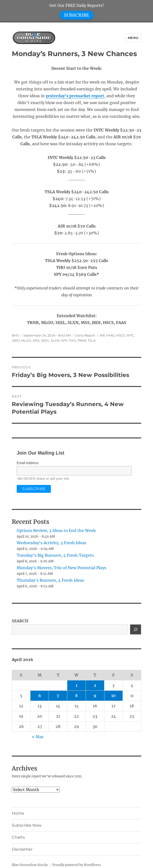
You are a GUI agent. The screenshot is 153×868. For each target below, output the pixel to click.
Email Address (28, 463)
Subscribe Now (27, 825)
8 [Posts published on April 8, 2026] (76, 696)
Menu (133, 38)
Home (18, 813)
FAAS (111, 335)
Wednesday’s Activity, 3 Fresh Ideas (51, 543)
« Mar (38, 737)
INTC (130, 335)
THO (72, 340)
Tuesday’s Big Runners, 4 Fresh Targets (55, 555)
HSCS (121, 335)
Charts (18, 837)
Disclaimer (22, 849)
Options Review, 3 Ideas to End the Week (56, 530)
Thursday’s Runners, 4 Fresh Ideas (50, 580)
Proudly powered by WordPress (77, 865)
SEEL (45, 340)
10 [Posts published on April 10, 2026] (113, 696)
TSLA (92, 340)
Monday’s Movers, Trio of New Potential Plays (62, 568)
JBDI (16, 340)
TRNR (82, 340)
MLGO (26, 340)
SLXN (55, 340)
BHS (15, 335)
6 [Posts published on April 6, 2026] (40, 696)
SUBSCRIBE (76, 15)
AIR (102, 335)
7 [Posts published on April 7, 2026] (58, 696)
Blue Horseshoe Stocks (30, 865)
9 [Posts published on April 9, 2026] (95, 696)
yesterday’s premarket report (75, 96)
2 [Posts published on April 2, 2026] (95, 685)
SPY (64, 340)
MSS (36, 340)
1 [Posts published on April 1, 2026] (76, 685)
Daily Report (85, 335)
